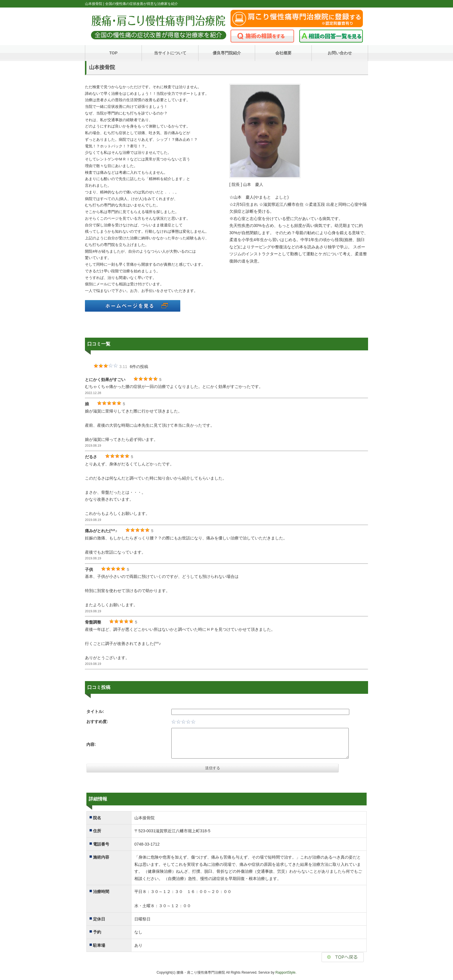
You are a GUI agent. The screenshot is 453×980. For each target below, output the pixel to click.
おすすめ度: (97, 722)
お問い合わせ (340, 53)
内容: (91, 744)
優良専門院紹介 (227, 53)
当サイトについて (170, 53)
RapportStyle (285, 972)
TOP (113, 53)
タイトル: (95, 711)
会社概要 (283, 53)
